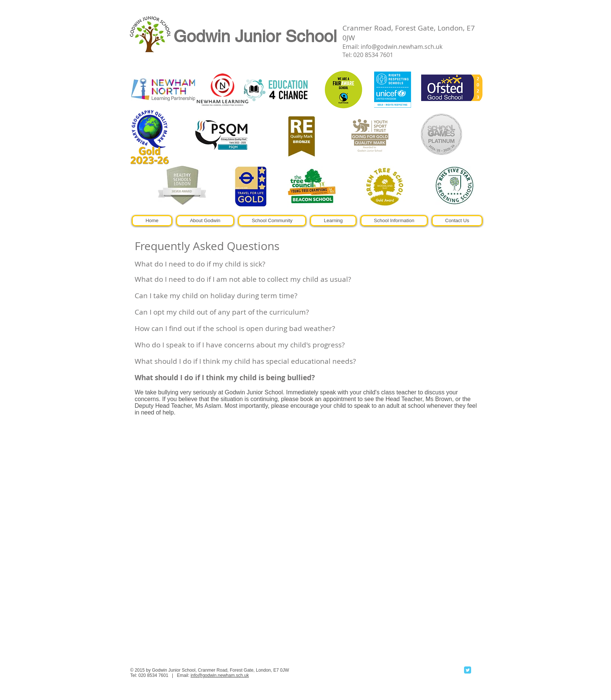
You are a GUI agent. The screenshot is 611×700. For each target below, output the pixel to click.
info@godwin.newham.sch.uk (402, 47)
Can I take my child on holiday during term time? (216, 296)
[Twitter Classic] (468, 670)
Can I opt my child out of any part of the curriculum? (222, 312)
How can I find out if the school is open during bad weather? (235, 328)
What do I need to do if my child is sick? (200, 264)
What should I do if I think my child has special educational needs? (245, 361)
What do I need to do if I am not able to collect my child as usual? (243, 279)
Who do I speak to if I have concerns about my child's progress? (240, 345)
